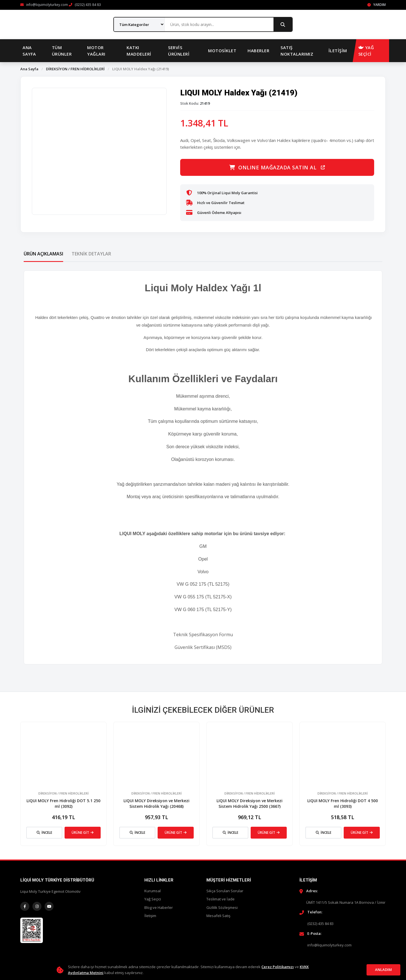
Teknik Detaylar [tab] (91, 254)
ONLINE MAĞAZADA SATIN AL (277, 167)
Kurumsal (153, 891)
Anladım (383, 970)
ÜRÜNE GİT (83, 833)
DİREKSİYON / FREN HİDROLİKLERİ (75, 69)
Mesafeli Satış (218, 916)
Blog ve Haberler (159, 907)
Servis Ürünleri (179, 51)
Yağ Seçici (153, 899)
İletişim (338, 51)
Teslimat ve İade (220, 899)
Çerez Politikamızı (278, 967)
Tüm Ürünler (62, 51)
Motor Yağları (96, 51)
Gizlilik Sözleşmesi (222, 907)
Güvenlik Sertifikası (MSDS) (203, 647)
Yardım (377, 5)
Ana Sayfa (29, 51)
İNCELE (44, 833)
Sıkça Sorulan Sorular (225, 891)
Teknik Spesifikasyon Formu (203, 635)
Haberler (258, 51)
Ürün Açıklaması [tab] (43, 254)
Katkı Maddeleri (139, 51)
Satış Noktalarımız (297, 51)
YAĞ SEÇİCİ (366, 51)
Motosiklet (222, 51)
